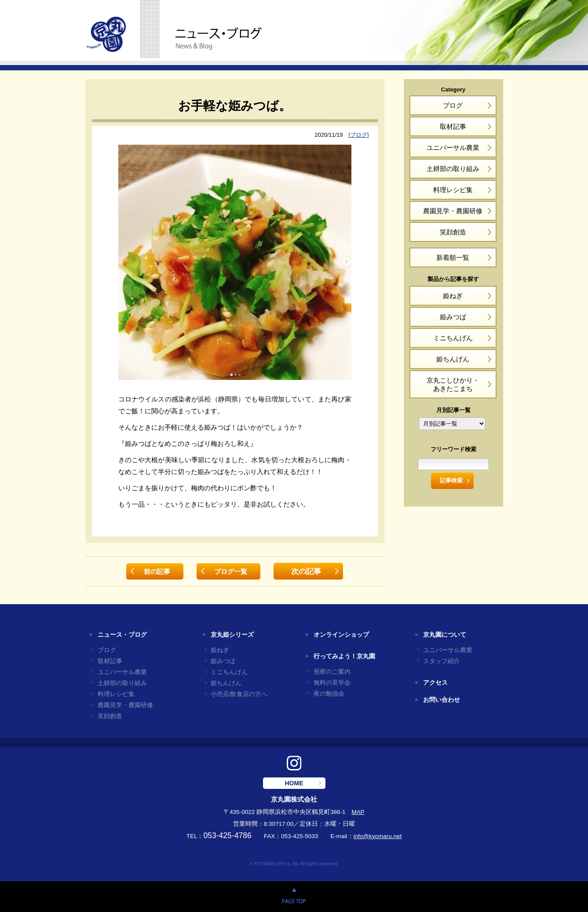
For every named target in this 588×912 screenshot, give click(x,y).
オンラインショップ (341, 635)
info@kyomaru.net (378, 836)
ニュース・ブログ (122, 635)
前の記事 (157, 571)
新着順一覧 (453, 257)
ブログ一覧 (231, 571)
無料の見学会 (332, 683)
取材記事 (453, 126)
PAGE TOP (294, 897)
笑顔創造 (453, 232)
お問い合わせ (442, 700)
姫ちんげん (453, 359)
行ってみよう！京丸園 (344, 656)
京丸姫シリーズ (232, 635)
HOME (294, 783)
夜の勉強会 (329, 694)
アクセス (435, 683)
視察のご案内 (332, 672)
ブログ (453, 105)
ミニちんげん (453, 338)
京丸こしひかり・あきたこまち (453, 384)
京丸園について (445, 635)
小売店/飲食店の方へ (239, 694)
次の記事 (306, 571)
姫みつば (453, 317)
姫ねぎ (453, 296)
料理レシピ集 (453, 190)
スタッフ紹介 (442, 661)
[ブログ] (358, 135)
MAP (358, 812)
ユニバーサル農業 (453, 148)
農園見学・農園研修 (453, 211)
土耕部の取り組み (453, 169)
